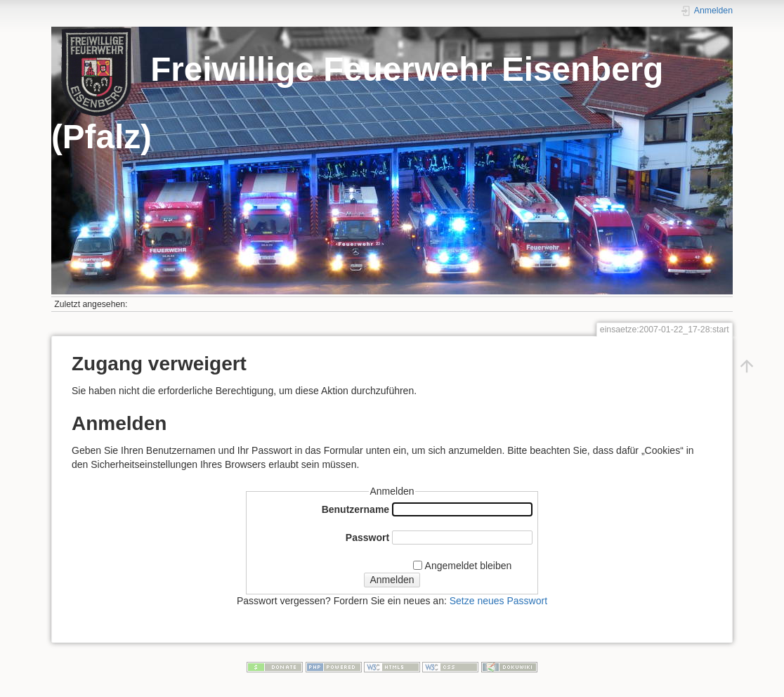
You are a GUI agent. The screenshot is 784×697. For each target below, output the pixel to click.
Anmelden (392, 580)
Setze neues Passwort (498, 601)
